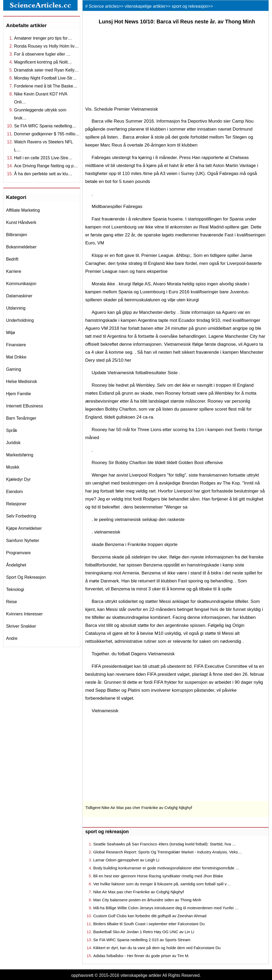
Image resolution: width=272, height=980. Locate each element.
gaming (14, 369)
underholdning (20, 320)
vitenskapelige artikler (145, 6)
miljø (11, 333)
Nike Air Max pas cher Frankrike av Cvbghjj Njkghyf (147, 808)
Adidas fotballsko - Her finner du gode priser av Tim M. (141, 956)
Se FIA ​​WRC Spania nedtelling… (45, 126)
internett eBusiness (25, 406)
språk (12, 430)
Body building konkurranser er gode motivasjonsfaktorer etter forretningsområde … (166, 868)
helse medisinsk (22, 381)
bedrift (12, 259)
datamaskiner (19, 296)
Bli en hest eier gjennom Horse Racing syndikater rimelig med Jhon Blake (158, 876)
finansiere (16, 345)
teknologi (15, 589)
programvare (18, 553)
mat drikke (16, 357)
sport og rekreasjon (26, 577)
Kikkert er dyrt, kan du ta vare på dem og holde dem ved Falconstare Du (157, 948)
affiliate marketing (23, 210)
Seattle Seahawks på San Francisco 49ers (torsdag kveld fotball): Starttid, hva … (165, 844)
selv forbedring (21, 516)
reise (12, 602)
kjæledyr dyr (18, 479)
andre (12, 638)
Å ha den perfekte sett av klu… (43, 174)
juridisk (13, 443)
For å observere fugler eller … (42, 54)
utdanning (16, 308)
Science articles (104, 6)
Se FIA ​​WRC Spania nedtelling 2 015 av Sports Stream (142, 940)
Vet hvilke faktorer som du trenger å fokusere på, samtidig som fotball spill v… (162, 884)
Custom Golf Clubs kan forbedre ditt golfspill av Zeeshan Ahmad (150, 916)
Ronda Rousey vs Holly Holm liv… (46, 46)
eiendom (14, 492)
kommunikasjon (21, 284)
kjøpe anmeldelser (24, 528)
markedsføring (20, 455)
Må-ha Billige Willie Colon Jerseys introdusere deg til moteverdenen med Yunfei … (166, 908)
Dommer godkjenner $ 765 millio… (47, 134)
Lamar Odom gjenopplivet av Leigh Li (126, 860)
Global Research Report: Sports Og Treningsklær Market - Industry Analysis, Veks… (167, 852)
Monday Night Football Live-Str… (45, 78)
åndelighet (16, 565)
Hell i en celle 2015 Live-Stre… (43, 158)
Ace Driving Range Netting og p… (46, 166)
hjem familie (18, 394)
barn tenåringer (21, 418)
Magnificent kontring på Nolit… (43, 62)
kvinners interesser (24, 614)
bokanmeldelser (21, 247)
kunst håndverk (21, 222)
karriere (14, 271)
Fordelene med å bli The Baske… (46, 86)
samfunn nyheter (23, 541)
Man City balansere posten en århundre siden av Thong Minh (147, 900)
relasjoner (16, 504)
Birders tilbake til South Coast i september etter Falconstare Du (149, 924)
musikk (13, 467)
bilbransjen (17, 235)
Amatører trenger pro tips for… (43, 38)
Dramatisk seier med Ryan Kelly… (46, 70)
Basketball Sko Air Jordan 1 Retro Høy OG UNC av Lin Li (144, 932)
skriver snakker (21, 626)
